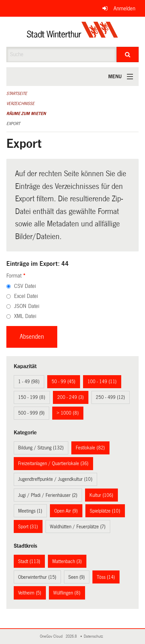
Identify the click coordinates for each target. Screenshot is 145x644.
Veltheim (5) (30, 593)
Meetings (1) (30, 511)
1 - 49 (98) (29, 382)
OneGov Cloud (52, 636)
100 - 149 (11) (102, 382)
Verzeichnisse (20, 104)
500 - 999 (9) (31, 413)
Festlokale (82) (90, 448)
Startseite (17, 94)
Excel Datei (26, 296)
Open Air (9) (66, 511)
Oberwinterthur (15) (37, 577)
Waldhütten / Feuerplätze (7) (78, 527)
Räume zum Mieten (26, 114)
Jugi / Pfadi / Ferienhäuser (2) (48, 495)
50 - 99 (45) (63, 382)
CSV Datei (25, 286)
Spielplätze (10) (105, 511)
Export (13, 124)
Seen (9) (77, 577)
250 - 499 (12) (110, 397)
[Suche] (128, 55)
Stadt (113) (29, 561)
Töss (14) (106, 577)
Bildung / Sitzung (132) (41, 448)
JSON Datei (27, 306)
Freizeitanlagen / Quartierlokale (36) (53, 463)
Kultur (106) (101, 495)
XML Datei (25, 316)
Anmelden (124, 9)
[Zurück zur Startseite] (72, 32)
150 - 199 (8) (32, 397)
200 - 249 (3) (70, 397)
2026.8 (72, 636)
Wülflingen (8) (67, 593)
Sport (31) (28, 527)
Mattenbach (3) (67, 561)
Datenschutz (94, 636)
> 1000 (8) (68, 413)
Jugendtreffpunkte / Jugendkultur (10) (55, 479)
